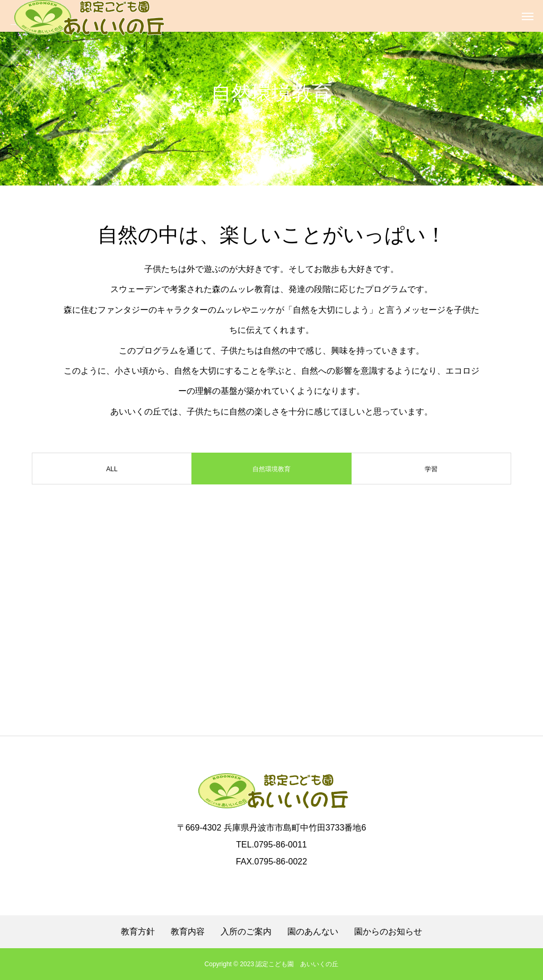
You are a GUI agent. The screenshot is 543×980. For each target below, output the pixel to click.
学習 (431, 469)
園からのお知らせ (388, 932)
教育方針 (138, 932)
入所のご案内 (246, 932)
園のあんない (313, 932)
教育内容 (188, 932)
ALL (112, 469)
